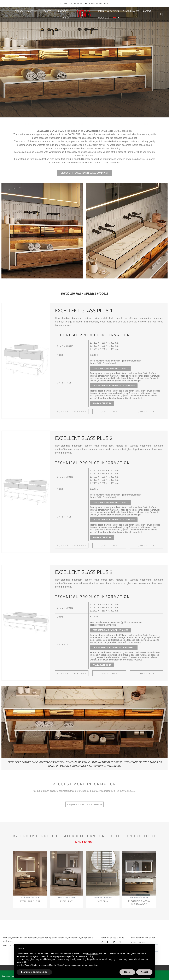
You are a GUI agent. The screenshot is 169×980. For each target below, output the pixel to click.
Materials (32, 11)
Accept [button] (144, 972)
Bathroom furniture (41, 108)
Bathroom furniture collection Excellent (106, 108)
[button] (162, 14)
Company (18, 11)
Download (104, 18)
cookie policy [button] (87, 956)
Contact (147, 11)
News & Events (131, 11)
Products (48, 11)
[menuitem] (116, 18)
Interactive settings (109, 11)
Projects (65, 18)
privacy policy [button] (92, 953)
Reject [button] (127, 972)
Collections (64, 11)
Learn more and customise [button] (34, 972)
